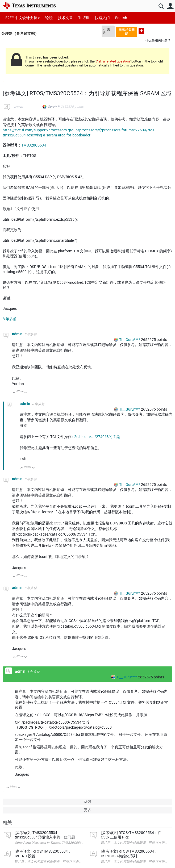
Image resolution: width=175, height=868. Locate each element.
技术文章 (65, 18)
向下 (26, 393)
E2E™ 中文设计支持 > (23, 18)
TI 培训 (84, 18)
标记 (87, 802)
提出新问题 (141, 31)
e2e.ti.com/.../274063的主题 (96, 437)
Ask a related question (113, 61)
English (121, 18)
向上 (14, 393)
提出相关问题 (127, 32)
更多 (106, 31)
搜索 (161, 6)
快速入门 (102, 18)
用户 (170, 6)
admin (18, 107)
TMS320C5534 (34, 145)
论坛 (49, 18)
